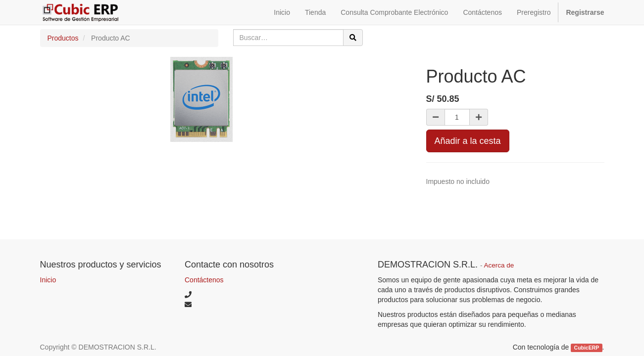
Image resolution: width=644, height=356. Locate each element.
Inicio (48, 280)
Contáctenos (204, 280)
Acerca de (499, 265)
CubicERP (587, 348)
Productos (63, 38)
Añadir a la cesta (468, 141)
